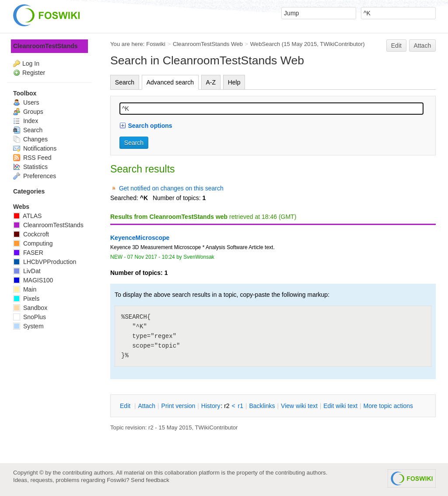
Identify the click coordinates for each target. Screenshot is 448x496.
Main (25, 289)
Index (26, 121)
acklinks (262, 406)
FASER (28, 253)
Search (125, 82)
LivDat (27, 271)
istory (211, 406)
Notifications (35, 148)
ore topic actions (388, 406)
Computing (33, 243)
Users (26, 102)
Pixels (26, 299)
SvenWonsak (199, 257)
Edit (396, 46)
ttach (147, 406)
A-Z (211, 82)
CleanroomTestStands (45, 46)
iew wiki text (299, 406)
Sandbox (30, 308)
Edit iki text (340, 406)
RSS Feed (32, 158)
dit (126, 406)
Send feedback (150, 480)
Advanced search (170, 82)
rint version (178, 406)
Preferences (35, 176)
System (28, 326)
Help (234, 82)
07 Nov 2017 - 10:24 (151, 257)
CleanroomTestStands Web (208, 44)
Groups (28, 112)
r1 (241, 406)
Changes (30, 139)
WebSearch (265, 44)
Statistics (30, 167)
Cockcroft (31, 234)
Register (34, 73)
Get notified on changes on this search (171, 188)
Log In (31, 63)
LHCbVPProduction (45, 262)
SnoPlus (30, 317)
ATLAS (27, 216)
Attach (423, 46)
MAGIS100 (33, 280)
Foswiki (156, 44)
